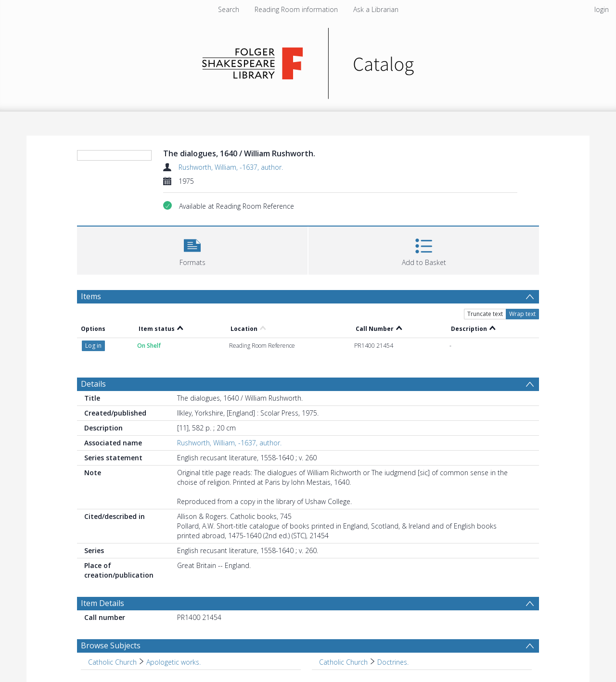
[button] (192, 249)
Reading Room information (296, 9)
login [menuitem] (602, 9)
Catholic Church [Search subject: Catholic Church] (112, 662)
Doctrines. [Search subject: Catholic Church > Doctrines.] (393, 662)
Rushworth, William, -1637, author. (231, 167)
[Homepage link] (308, 61)
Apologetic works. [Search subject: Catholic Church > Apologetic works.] (173, 662)
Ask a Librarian (376, 9)
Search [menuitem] (229, 9)
